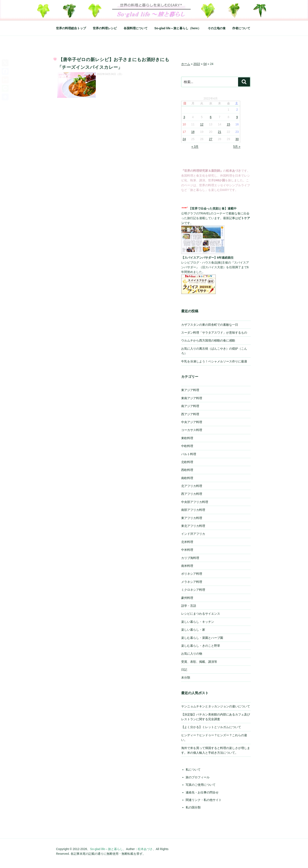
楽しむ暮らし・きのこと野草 (201, 646)
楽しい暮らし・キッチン (198, 622)
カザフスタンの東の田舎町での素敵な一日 (210, 325)
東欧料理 (187, 438)
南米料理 (187, 566)
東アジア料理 (190, 390)
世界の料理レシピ (105, 28)
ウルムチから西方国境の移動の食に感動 (208, 340)
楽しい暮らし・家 (193, 630)
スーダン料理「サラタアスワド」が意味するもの (214, 333)
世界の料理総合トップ (71, 28)
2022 (197, 64)
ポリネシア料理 (192, 574)
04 (205, 64)
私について (193, 770)
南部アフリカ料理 (193, 510)
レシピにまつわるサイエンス (201, 614)
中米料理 (187, 550)
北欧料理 (187, 462)
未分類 (186, 677)
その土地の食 (217, 28)
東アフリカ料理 (192, 518)
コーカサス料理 (192, 430)
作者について (241, 28)
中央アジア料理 (192, 422)
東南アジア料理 (192, 398)
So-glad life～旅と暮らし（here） (178, 28)
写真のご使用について (201, 785)
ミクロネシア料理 (193, 590)
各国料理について (136, 28)
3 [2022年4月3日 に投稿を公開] (184, 117)
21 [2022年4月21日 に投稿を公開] (220, 132)
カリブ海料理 (190, 558)
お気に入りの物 (192, 654)
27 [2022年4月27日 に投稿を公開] (211, 139)
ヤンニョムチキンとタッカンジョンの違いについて (216, 706)
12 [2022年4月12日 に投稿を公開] (202, 124)
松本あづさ (145, 849)
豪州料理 (187, 598)
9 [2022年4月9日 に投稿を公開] (237, 117)
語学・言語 (189, 606)
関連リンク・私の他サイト (204, 800)
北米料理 (187, 542)
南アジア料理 (190, 406)
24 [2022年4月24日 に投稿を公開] (184, 139)
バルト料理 (189, 454)
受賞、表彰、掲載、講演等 (199, 662)
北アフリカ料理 (192, 486)
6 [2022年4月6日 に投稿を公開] (211, 117)
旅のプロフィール (198, 777)
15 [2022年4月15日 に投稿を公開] (228, 124)
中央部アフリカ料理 (195, 502)
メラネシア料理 (192, 582)
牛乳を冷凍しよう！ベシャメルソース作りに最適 (214, 361)
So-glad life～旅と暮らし (107, 849)
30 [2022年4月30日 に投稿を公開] (237, 139)
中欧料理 (187, 446)
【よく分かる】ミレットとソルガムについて (211, 727)
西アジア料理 (190, 414)
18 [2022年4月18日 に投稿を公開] (193, 132)
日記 (184, 670)
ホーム (186, 64)
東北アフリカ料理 (193, 526)
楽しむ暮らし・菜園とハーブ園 (202, 638)
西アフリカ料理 (192, 494)
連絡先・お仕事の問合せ (202, 792)
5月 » (237, 147)
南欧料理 (187, 478)
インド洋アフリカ (193, 534)
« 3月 (195, 147)
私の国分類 (193, 807)
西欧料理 (187, 470)
